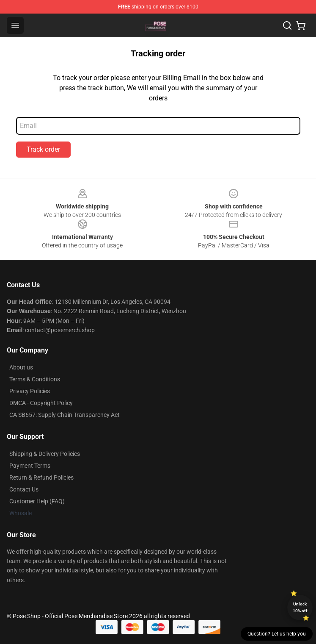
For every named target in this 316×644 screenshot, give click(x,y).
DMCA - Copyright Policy (41, 403)
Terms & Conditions (35, 379)
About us (21, 367)
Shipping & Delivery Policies (45, 454)
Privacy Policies (30, 391)
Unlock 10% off (300, 607)
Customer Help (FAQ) (37, 501)
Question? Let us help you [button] (277, 634)
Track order (43, 149)
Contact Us (24, 489)
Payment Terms (30, 466)
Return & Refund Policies (41, 477)
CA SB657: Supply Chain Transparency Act (65, 415)
